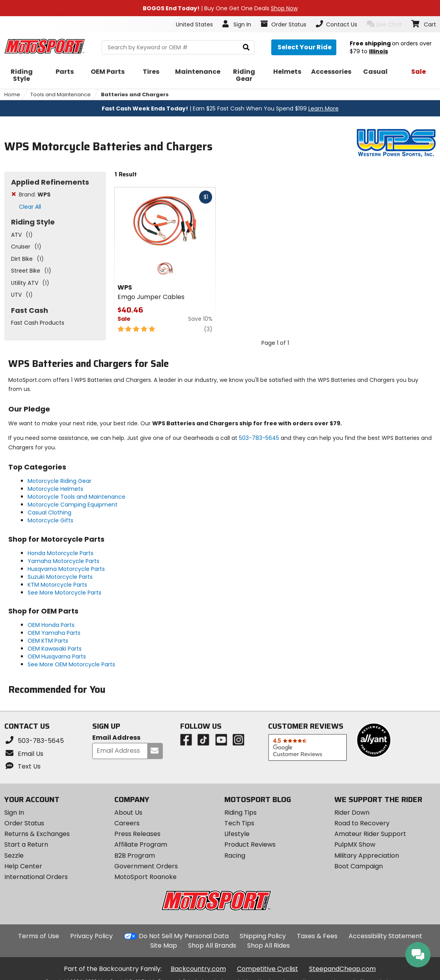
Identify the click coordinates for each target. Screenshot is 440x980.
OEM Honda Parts (51, 625)
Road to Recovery (362, 823)
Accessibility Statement (385, 936)
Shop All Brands (212, 945)
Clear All (30, 207)
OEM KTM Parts (48, 641)
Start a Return (26, 844)
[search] (246, 48)
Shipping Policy (263, 936)
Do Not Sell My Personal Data (184, 936)
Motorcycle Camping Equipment (73, 505)
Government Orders (146, 866)
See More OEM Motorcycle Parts (71, 664)
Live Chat (384, 24)
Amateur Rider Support (370, 834)
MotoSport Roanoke (145, 877)
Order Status (24, 823)
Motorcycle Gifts (50, 520)
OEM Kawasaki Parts (55, 649)
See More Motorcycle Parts (64, 593)
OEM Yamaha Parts (54, 633)
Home (12, 94)
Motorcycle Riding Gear (60, 481)
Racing (235, 856)
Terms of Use (39, 936)
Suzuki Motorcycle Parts (60, 577)
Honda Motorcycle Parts (61, 553)
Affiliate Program (141, 844)
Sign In (14, 813)
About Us (128, 813)
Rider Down (352, 813)
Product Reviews (250, 844)
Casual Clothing (49, 512)
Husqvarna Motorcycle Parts (66, 569)
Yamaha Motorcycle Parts (63, 561)
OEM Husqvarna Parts (57, 656)
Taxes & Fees (317, 936)
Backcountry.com (198, 969)
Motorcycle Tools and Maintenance (76, 497)
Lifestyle (237, 834)
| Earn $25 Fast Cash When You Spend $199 (220, 108)
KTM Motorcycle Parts (57, 585)
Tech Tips (239, 823)
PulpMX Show (355, 844)
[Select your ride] (304, 47)
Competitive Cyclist (268, 969)
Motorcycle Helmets (55, 489)
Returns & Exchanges (37, 834)
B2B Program (135, 856)
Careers (127, 823)
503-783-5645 (259, 438)
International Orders (36, 877)
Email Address (116, 738)
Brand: (35, 195)
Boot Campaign (359, 866)
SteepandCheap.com (342, 969)
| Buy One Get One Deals (220, 8)
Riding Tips (241, 813)
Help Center (23, 866)
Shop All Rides (268, 945)
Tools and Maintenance (61, 94)
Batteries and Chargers (135, 94)
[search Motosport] (178, 47)
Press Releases (137, 834)
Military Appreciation (367, 856)
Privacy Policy (91, 936)
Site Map (164, 945)
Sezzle (14, 856)
